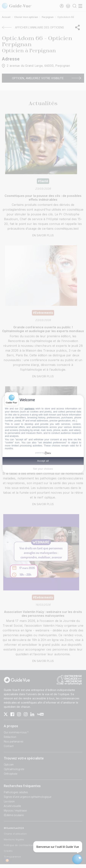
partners (29, 409)
